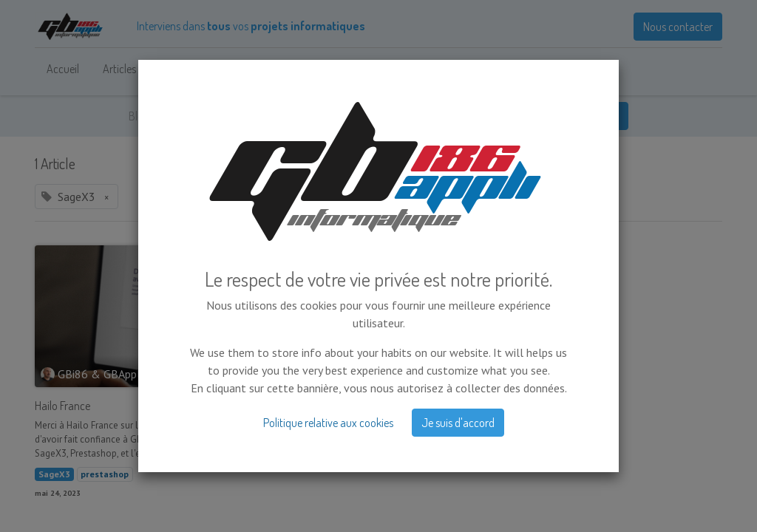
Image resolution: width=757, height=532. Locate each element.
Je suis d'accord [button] (458, 347)
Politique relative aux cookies (328, 347)
